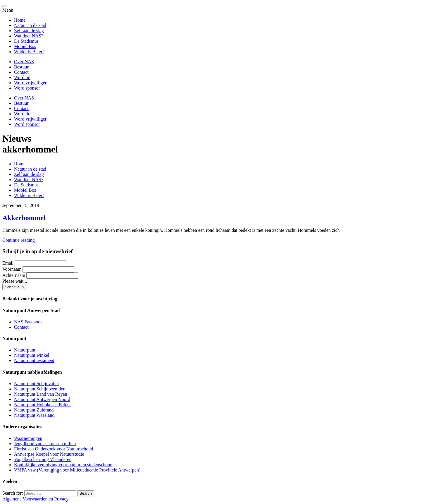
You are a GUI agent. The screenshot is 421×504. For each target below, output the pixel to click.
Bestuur (21, 67)
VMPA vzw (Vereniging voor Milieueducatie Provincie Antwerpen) (77, 470)
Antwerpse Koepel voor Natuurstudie (49, 454)
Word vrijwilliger (30, 83)
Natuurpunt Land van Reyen (41, 394)
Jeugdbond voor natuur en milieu (45, 444)
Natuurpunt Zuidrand (34, 410)
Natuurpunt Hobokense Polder (43, 405)
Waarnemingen (28, 438)
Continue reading (19, 240)
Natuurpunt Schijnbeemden (40, 389)
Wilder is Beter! (29, 52)
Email (8, 263)
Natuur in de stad (30, 25)
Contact (21, 72)
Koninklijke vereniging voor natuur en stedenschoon (63, 465)
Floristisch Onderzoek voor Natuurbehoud (54, 449)
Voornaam (12, 269)
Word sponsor (27, 88)
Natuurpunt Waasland (34, 415)
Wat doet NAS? (29, 36)
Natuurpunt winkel (32, 355)
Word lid (22, 77)
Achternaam (14, 275)
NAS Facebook (28, 322)
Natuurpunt (25, 350)
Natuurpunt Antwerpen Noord (42, 399)
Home (20, 20)
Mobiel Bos (25, 46)
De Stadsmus (26, 41)
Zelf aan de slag (29, 31)
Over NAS (24, 62)
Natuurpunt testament (34, 360)
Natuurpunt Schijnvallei (36, 384)
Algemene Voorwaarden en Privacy (35, 499)
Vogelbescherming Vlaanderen (43, 459)
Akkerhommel (24, 218)
